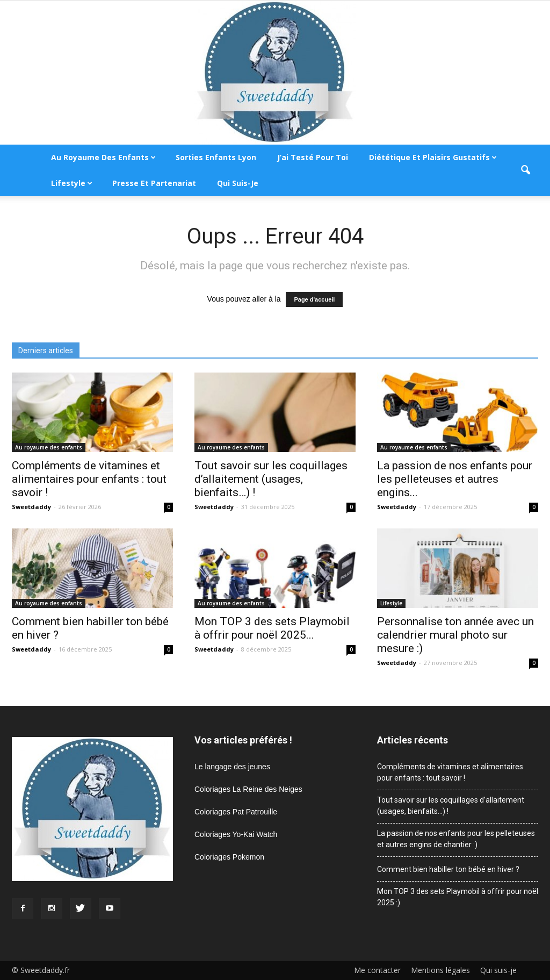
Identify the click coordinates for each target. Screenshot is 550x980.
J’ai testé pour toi (313, 157)
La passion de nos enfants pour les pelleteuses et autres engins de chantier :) (456, 839)
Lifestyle (72, 183)
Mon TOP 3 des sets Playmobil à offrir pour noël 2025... (272, 628)
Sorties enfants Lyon (216, 157)
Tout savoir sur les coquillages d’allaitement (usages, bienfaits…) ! (271, 479)
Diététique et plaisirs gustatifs (433, 157)
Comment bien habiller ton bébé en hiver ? (448, 869)
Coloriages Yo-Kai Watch (236, 834)
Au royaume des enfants (103, 157)
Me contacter (377, 970)
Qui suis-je (238, 183)
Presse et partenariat (154, 183)
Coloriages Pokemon (229, 857)
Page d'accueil (314, 299)
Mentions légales (440, 970)
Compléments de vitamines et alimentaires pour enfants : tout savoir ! (89, 479)
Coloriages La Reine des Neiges (248, 789)
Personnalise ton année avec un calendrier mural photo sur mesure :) (455, 635)
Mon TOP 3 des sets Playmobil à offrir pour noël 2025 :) (458, 897)
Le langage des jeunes (232, 767)
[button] (525, 170)
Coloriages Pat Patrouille (236, 812)
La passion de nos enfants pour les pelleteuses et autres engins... (455, 479)
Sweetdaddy (31, 507)
